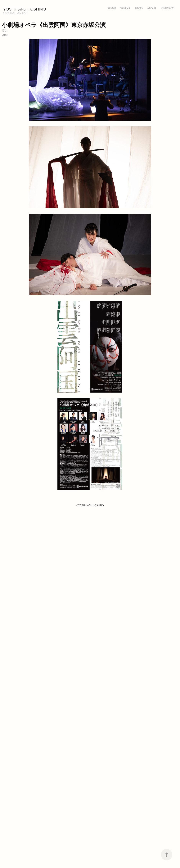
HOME (112, 8)
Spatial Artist (16, 13)
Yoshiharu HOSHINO (25, 9)
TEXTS (139, 8)
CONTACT (167, 8)
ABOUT (152, 8)
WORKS (125, 8)
